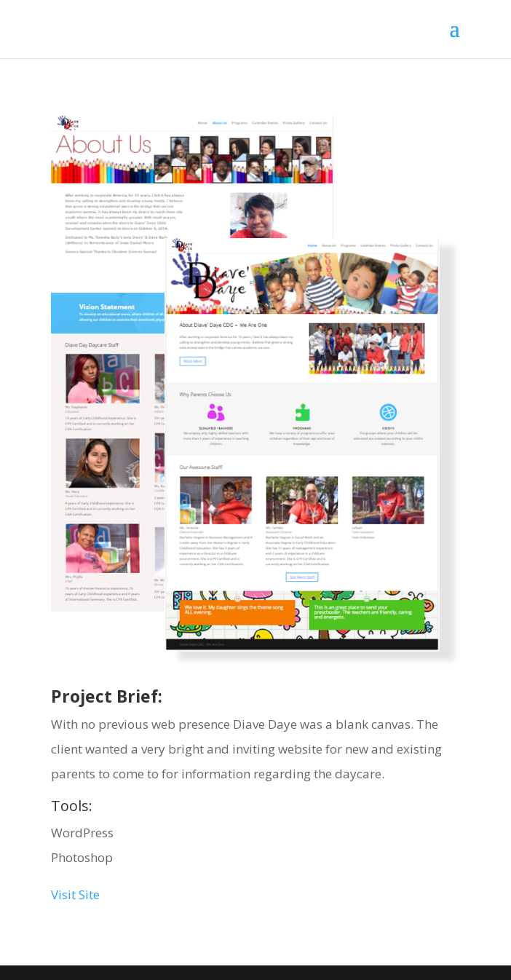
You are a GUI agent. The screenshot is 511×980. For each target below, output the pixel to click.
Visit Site (75, 894)
